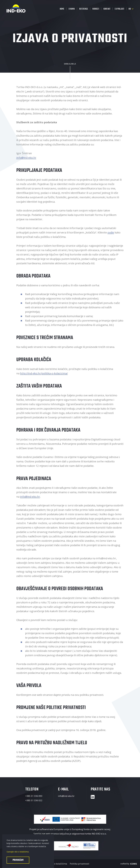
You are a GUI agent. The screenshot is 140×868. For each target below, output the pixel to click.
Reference (84, 9)
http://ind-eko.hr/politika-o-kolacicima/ (44, 373)
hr (130, 9)
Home (62, 9)
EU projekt (119, 9)
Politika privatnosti (80, 864)
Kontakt (107, 9)
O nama (72, 9)
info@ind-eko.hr (26, 158)
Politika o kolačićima (56, 864)
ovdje (111, 232)
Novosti (96, 9)
